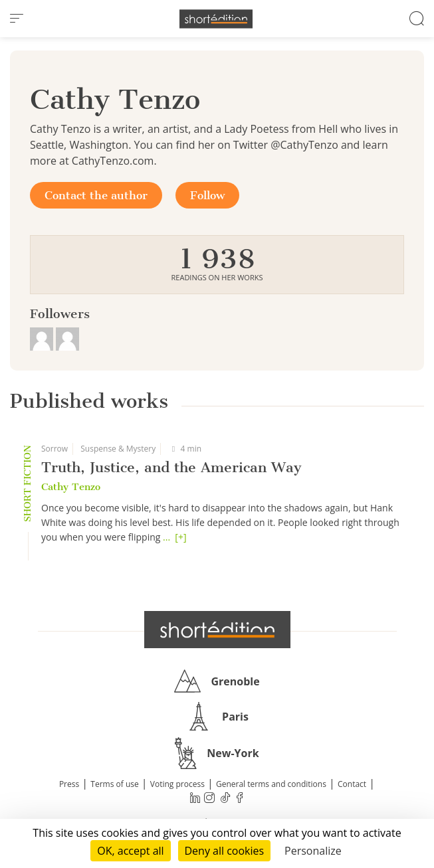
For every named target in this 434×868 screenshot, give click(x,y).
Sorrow (54, 449)
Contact (352, 784)
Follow (207, 195)
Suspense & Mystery (118, 449)
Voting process (177, 784)
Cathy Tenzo (71, 487)
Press (69, 784)
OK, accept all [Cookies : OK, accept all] (130, 851)
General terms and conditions (271, 784)
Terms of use (114, 784)
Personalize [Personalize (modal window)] (313, 851)
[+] (180, 537)
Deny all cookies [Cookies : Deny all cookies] (225, 851)
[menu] (17, 19)
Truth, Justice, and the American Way (171, 467)
